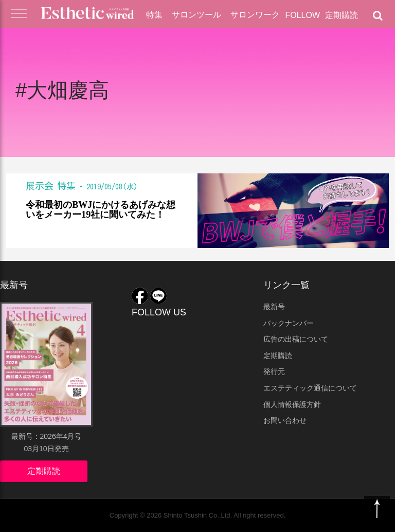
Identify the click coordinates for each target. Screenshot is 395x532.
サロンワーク (255, 15)
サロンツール (196, 15)
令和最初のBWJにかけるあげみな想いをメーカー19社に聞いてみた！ (101, 210)
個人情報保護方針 (292, 404)
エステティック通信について (310, 388)
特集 (154, 15)
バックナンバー (289, 323)
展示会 (40, 186)
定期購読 (342, 15)
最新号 (274, 307)
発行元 (274, 371)
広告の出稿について (296, 339)
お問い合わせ (285, 420)
